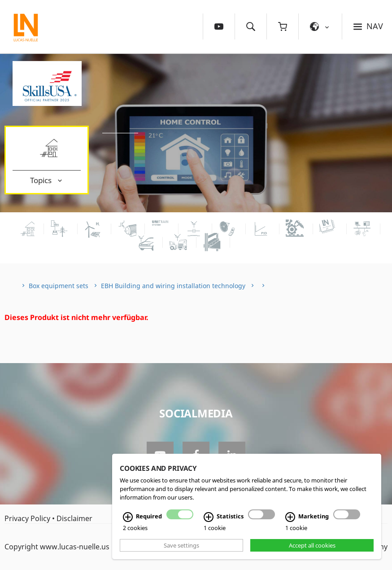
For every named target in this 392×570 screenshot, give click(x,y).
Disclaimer (74, 518)
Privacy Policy (27, 518)
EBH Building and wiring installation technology (173, 286)
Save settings (181, 545)
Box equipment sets (59, 286)
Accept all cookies (312, 545)
